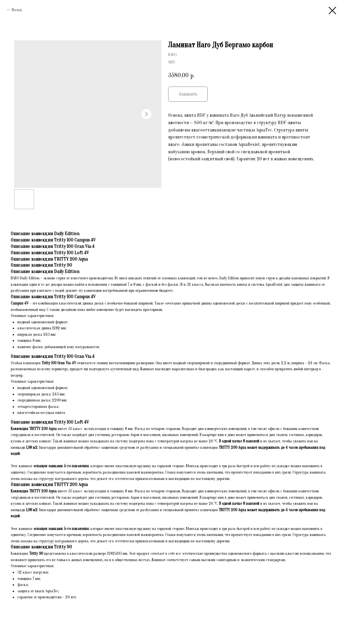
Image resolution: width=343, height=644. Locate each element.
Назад (17, 10)
